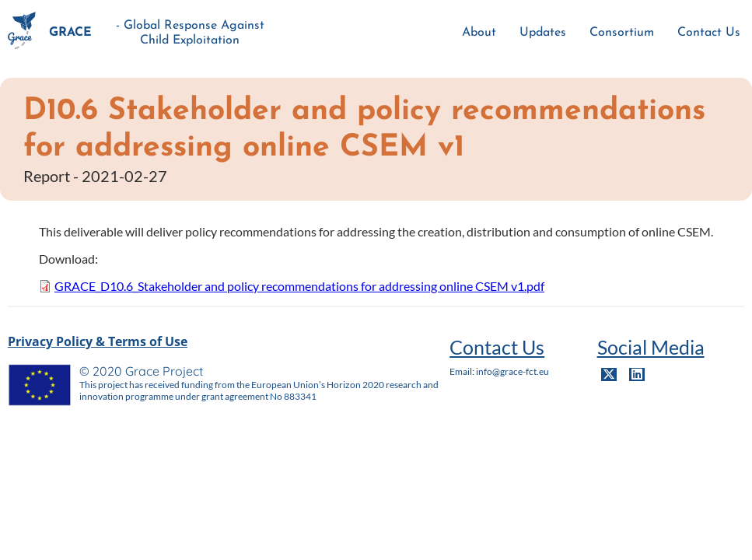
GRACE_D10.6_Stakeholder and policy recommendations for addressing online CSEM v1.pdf (299, 286)
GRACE (70, 33)
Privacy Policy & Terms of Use (98, 341)
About (479, 33)
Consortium (622, 33)
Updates (543, 33)
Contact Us (709, 33)
